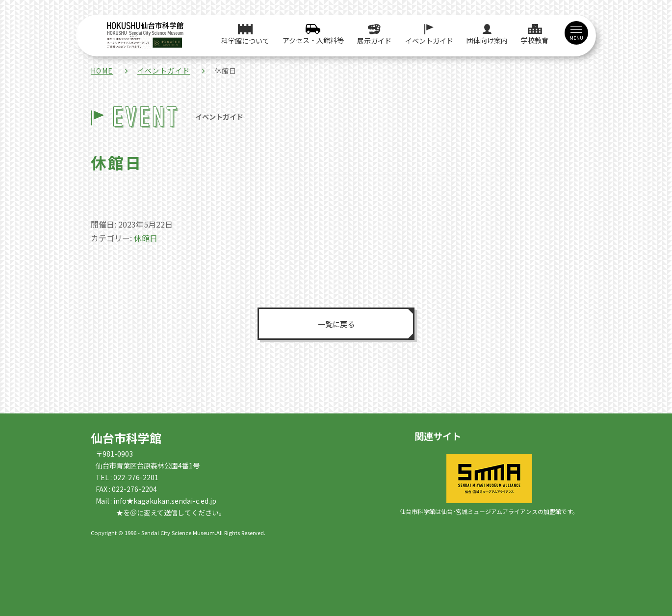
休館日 (146, 238)
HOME (102, 71)
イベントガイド (164, 71)
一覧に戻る (336, 324)
